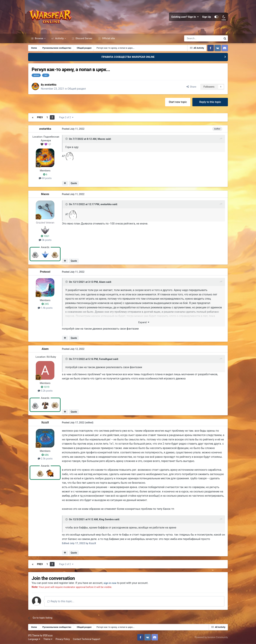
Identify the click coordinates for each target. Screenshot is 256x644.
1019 (45, 387)
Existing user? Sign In (185, 17)
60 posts (45, 178)
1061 (45, 236)
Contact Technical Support (87, 639)
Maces (101, 139)
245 (45, 304)
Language (34, 639)
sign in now (110, 583)
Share (191, 87)
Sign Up (207, 17)
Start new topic (178, 102)
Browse (39, 38)
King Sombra (106, 519)
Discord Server (84, 38)
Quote (74, 183)
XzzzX (45, 422)
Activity (59, 38)
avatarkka (51, 84)
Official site (108, 38)
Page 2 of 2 (66, 117)
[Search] (194, 38)
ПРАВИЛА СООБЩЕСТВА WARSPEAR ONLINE (128, 57)
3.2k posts (45, 391)
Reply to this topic (210, 102)
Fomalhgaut (106, 359)
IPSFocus (48, 635)
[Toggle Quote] (67, 139)
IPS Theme (34, 635)
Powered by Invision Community (211, 637)
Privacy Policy (63, 639)
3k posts (45, 240)
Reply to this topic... (61, 601)
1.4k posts (45, 308)
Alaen (102, 282)
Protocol (45, 272)
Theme (48, 639)
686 (45, 455)
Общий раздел (77, 89)
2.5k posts (45, 459)
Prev (40, 117)
